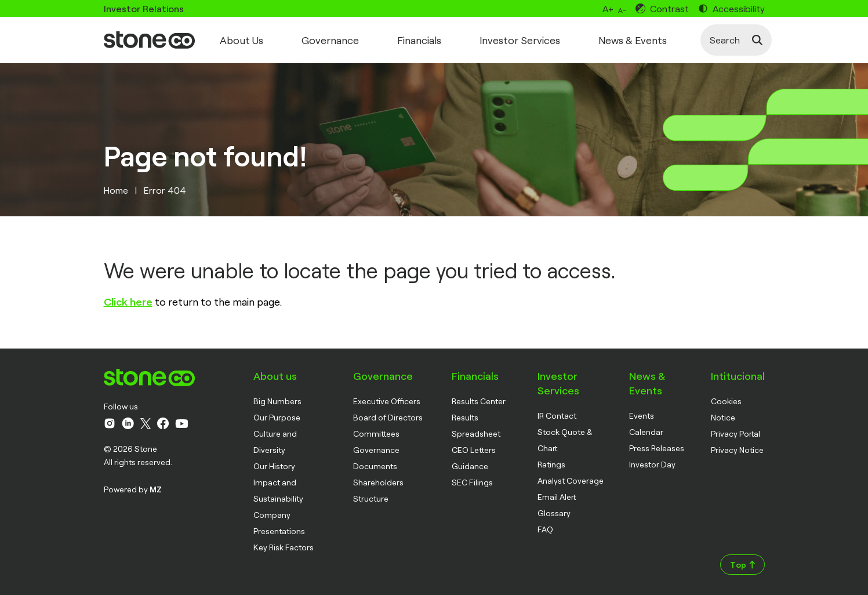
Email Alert (557, 497)
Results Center (479, 401)
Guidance (470, 466)
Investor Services (520, 40)
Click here (128, 302)
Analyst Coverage (571, 480)
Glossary (554, 513)
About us (275, 376)
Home (116, 190)
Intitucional (738, 376)
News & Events (633, 40)
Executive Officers (387, 401)
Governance (330, 40)
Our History (274, 466)
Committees (376, 433)
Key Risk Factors (284, 547)
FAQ (545, 529)
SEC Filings (472, 482)
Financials (419, 40)
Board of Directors (388, 417)
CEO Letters (474, 450)
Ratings (551, 464)
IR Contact (557, 416)
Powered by (133, 489)
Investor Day (652, 464)
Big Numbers (277, 401)
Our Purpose (277, 417)
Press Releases (657, 448)
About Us (241, 40)
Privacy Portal (736, 433)
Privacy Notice (737, 450)
